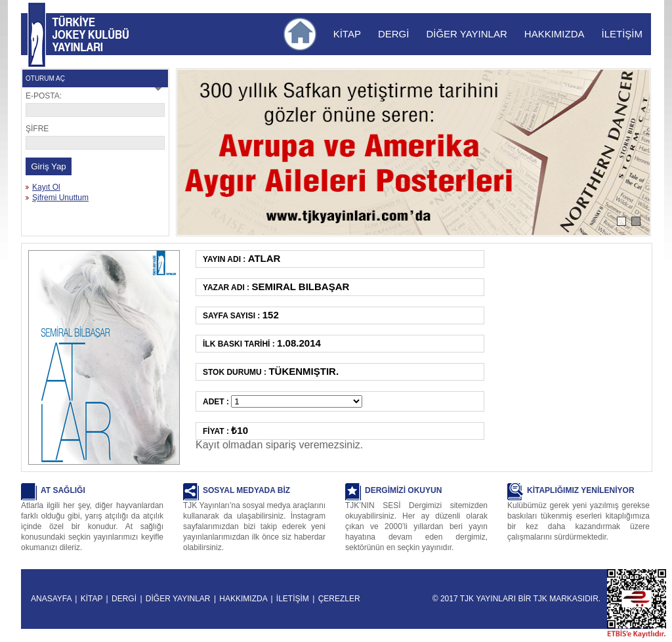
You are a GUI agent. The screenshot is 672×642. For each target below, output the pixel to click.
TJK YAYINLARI (37, 35)
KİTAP (347, 34)
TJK (540, 599)
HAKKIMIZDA (555, 34)
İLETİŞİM (622, 34)
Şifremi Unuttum (60, 198)
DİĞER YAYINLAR (466, 34)
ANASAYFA (51, 599)
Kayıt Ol (46, 187)
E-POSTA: (44, 96)
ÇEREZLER (339, 599)
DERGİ (394, 34)
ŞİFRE (37, 129)
